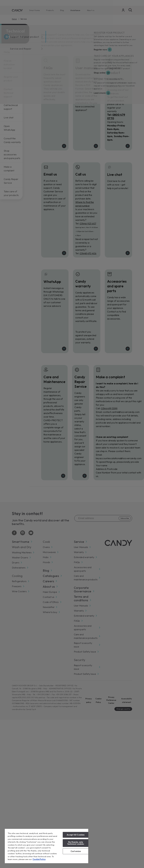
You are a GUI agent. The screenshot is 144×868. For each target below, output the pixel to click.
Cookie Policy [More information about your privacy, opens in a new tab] (39, 859)
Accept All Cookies (76, 835)
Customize (76, 851)
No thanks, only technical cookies (76, 843)
